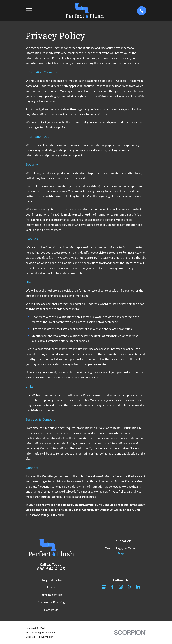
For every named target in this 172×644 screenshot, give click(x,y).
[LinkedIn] (138, 587)
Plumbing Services (51, 595)
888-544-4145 (51, 569)
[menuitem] (30, 637)
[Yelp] (129, 587)
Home (51, 587)
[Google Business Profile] (104, 587)
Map (121, 553)
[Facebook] (112, 587)
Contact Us (51, 610)
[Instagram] (121, 587)
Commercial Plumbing (51, 602)
